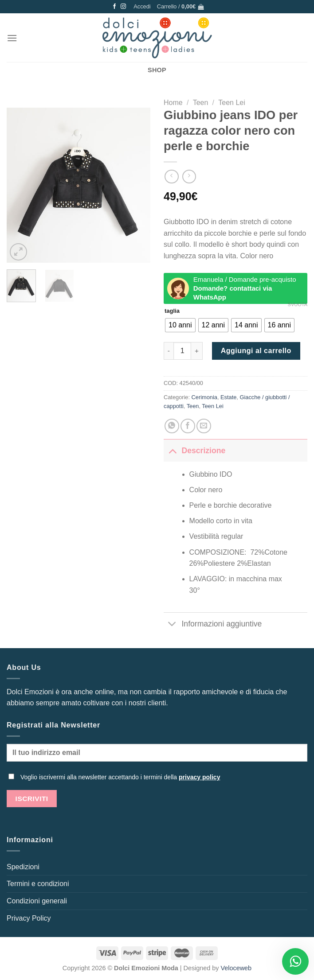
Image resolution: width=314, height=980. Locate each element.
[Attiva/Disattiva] (172, 450)
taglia (172, 311)
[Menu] (12, 38)
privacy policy (199, 777)
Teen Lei (232, 103)
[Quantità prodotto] (182, 351)
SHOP (157, 70)
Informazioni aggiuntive (213, 624)
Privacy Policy (29, 918)
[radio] (180, 325)
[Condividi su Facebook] (188, 426)
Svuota (298, 304)
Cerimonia (204, 397)
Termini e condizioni (38, 884)
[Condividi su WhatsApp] (172, 426)
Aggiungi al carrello (256, 351)
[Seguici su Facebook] (114, 7)
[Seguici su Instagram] (123, 7)
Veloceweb (236, 968)
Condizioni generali (37, 901)
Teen (201, 103)
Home (173, 103)
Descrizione (194, 450)
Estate (228, 397)
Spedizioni (23, 867)
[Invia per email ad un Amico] (204, 426)
